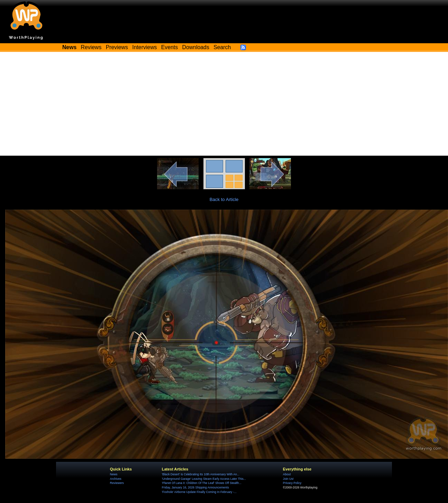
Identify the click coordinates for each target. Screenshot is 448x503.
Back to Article (224, 199)
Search (222, 47)
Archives (116, 479)
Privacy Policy (292, 483)
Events (170, 47)
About (287, 474)
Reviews (91, 47)
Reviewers (117, 483)
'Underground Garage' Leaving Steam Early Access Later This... (204, 479)
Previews (117, 47)
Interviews (144, 47)
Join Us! (288, 479)
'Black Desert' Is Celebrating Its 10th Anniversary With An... (201, 474)
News (114, 474)
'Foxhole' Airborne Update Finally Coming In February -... (199, 492)
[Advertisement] (224, 104)
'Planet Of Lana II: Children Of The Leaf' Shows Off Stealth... (202, 483)
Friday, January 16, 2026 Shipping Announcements (195, 487)
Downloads (196, 47)
